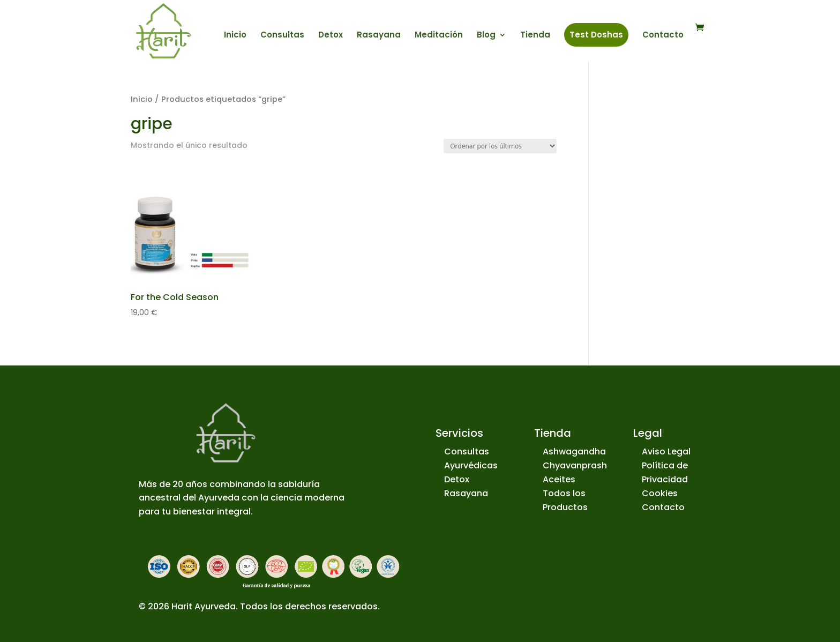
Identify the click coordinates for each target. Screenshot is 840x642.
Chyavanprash (575, 465)
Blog (486, 36)
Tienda (535, 36)
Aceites (559, 479)
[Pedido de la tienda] (500, 146)
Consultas (282, 36)
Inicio (235, 36)
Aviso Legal (666, 451)
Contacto (663, 36)
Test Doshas (596, 35)
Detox (331, 36)
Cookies (660, 493)
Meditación (439, 36)
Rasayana (379, 36)
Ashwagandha (574, 451)
